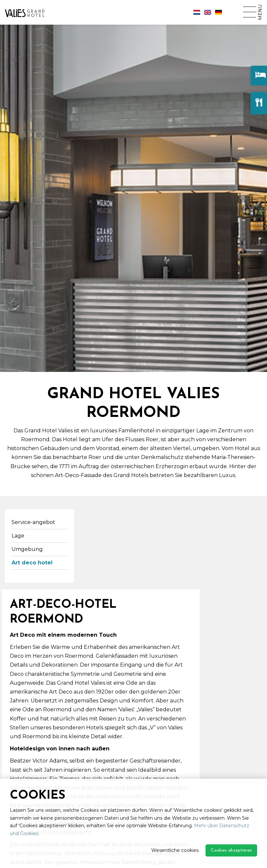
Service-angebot (33, 522)
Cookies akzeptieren (231, 850)
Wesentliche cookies (175, 850)
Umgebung (27, 549)
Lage (18, 536)
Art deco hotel (32, 563)
